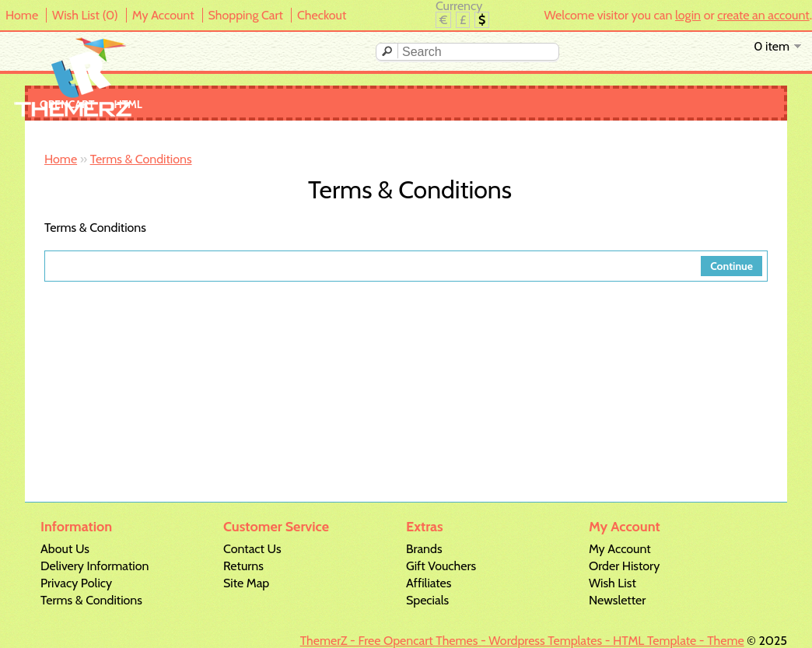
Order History (624, 566)
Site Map (246, 583)
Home (22, 15)
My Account (163, 15)
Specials (427, 600)
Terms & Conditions (141, 159)
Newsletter (617, 600)
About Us (65, 549)
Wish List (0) (85, 15)
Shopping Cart (246, 15)
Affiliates (429, 583)
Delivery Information (94, 566)
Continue (731, 266)
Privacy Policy (76, 583)
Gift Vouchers (441, 566)
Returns (243, 566)
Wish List (612, 583)
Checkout (322, 15)
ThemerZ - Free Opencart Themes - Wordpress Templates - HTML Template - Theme (522, 641)
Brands (424, 549)
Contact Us (252, 549)
